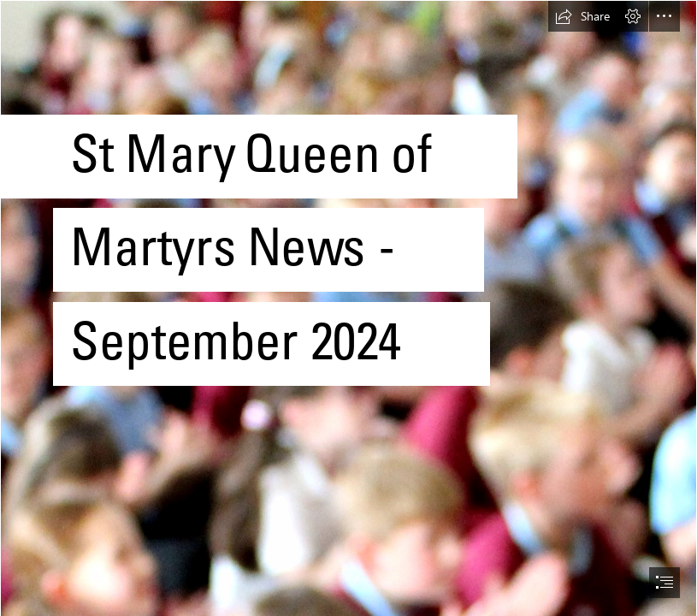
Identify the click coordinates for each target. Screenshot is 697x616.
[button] (582, 16)
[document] (348, 308)
